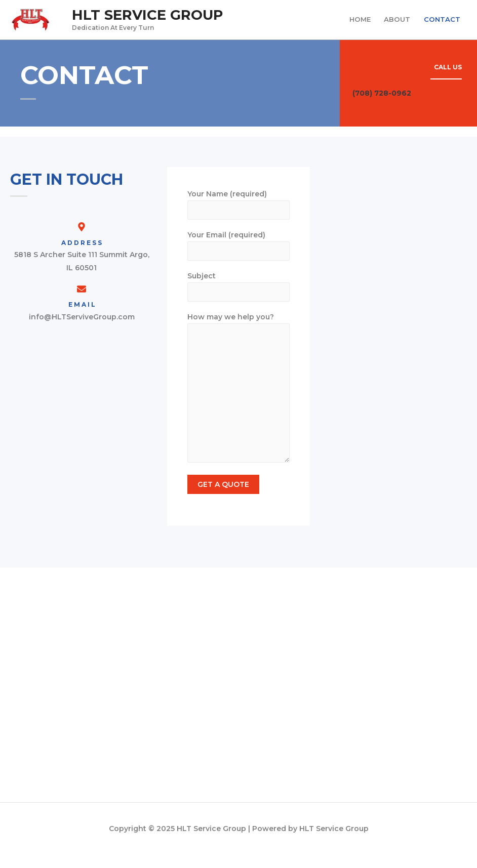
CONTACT (441, 23)
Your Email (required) (238, 253)
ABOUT (395, 23)
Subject (238, 296)
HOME (356, 23)
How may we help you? (238, 402)
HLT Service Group (153, 18)
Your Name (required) (238, 211)
